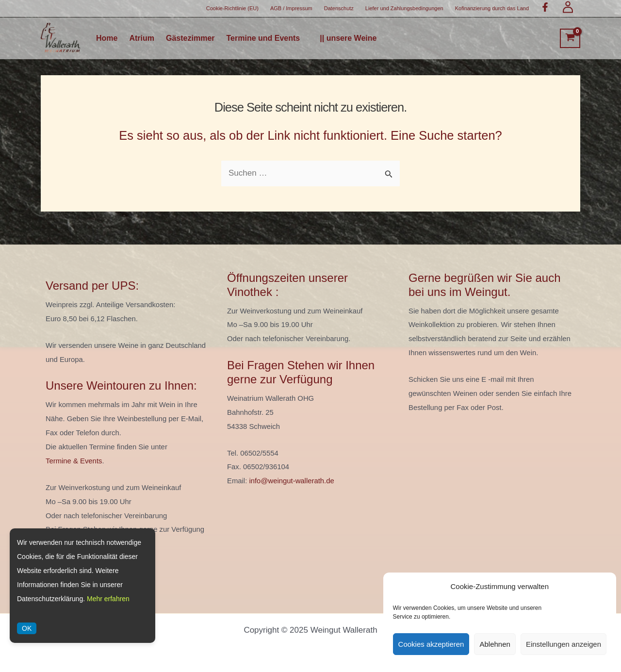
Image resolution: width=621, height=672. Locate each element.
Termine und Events (263, 38)
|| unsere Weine (348, 38)
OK (27, 628)
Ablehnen (495, 644)
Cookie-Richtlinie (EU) (232, 8)
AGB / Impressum (291, 8)
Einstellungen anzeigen (564, 644)
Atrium (142, 38)
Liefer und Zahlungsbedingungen (404, 8)
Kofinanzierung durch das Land (492, 8)
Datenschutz (339, 8)
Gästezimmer (190, 38)
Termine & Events (74, 461)
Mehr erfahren (108, 599)
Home (107, 38)
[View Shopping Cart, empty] (570, 38)
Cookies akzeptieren (431, 644)
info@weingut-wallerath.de (291, 481)
